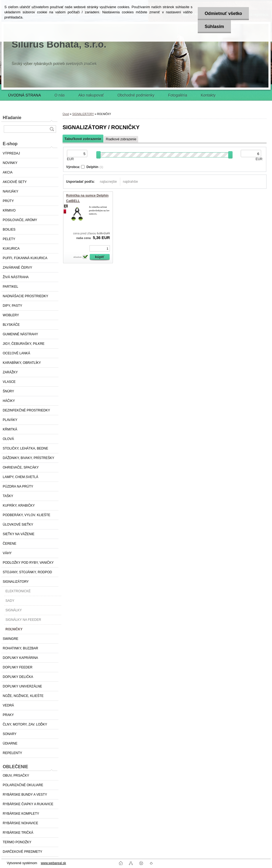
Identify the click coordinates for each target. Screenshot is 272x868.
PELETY (9, 239)
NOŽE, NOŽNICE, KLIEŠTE (23, 696)
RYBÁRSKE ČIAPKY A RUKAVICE (28, 804)
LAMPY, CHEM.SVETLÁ (21, 477)
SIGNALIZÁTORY (16, 582)
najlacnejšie (108, 182)
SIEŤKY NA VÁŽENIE (18, 534)
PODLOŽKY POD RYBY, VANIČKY (28, 563)
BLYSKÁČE (11, 325)
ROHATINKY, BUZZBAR (20, 648)
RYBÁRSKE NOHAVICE (20, 823)
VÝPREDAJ (11, 153)
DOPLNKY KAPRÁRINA (20, 658)
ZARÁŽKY (10, 372)
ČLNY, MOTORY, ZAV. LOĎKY (25, 724)
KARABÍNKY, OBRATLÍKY (22, 363)
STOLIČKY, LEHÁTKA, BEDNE (25, 448)
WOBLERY (11, 315)
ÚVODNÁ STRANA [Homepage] (25, 95)
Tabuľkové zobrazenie (83, 139)
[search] (52, 129)
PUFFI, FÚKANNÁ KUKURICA (25, 258)
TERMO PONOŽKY (17, 842)
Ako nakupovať (91, 95)
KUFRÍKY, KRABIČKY (19, 506)
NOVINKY (10, 163)
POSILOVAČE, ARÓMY (20, 220)
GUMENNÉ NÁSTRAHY (20, 334)
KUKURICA (11, 249)
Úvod (66, 114)
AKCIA (8, 172)
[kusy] (100, 248)
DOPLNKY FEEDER (18, 667)
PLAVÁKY (10, 420)
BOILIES (9, 230)
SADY (10, 601)
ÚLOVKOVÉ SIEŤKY (18, 525)
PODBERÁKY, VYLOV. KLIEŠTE (27, 515)
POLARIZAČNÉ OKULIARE (23, 785)
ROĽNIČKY (14, 629)
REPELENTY (12, 753)
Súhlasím (214, 27)
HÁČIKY (9, 401)
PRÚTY (8, 201)
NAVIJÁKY (10, 191)
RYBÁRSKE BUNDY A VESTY (25, 795)
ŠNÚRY (8, 391)
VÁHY (7, 553)
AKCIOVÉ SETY (15, 182)
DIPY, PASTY (13, 306)
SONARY (10, 734)
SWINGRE (10, 639)
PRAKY (8, 715)
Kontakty (208, 95)
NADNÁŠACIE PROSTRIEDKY (25, 296)
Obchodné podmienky (136, 95)
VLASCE (9, 382)
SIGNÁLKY (14, 610)
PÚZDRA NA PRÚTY (18, 486)
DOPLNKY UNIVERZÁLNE (22, 686)
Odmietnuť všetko (223, 13)
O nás (60, 95)
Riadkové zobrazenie (121, 139)
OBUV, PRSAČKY (16, 776)
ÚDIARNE (10, 743)
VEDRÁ (8, 705)
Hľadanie (12, 118)
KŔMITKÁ (10, 429)
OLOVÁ (8, 439)
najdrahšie (130, 182)
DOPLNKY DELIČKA (18, 677)
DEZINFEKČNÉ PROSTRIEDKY (26, 410)
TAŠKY (8, 496)
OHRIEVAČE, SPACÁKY (21, 467)
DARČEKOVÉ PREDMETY (22, 852)
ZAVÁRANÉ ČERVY (17, 268)
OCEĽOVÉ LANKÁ (16, 353)
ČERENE (10, 544)
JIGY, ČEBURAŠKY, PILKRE (24, 344)
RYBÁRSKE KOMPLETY (21, 814)
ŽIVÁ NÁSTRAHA (16, 277)
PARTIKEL (10, 287)
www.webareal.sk (53, 863)
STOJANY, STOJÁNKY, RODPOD (27, 572)
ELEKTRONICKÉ (18, 591)
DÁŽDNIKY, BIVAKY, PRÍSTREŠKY (28, 458)
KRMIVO (9, 210)
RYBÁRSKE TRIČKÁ (18, 833)
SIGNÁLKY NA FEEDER (23, 620)
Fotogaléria (178, 95)
